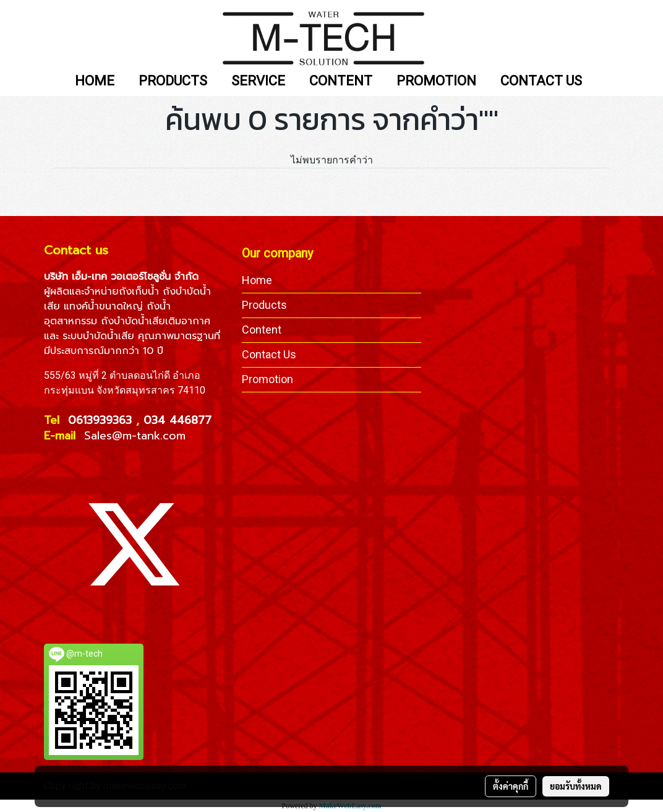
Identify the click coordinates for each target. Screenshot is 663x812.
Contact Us (269, 354)
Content (262, 330)
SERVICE (258, 81)
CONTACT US (541, 81)
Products (264, 305)
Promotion (267, 379)
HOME (95, 81)
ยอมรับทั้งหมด (576, 786)
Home (257, 280)
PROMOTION (436, 81)
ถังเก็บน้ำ (139, 292)
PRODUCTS (173, 81)
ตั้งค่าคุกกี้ (511, 786)
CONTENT (341, 81)
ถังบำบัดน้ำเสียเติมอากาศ (156, 321)
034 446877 (178, 420)
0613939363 (102, 420)
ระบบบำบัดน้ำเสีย (98, 336)
